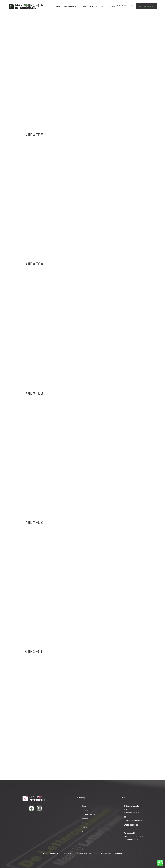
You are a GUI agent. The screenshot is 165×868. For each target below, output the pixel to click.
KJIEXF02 (34, 522)
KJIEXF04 (34, 264)
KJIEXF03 (34, 393)
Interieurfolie (71, 6)
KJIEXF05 (34, 135)
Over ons (100, 6)
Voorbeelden (87, 6)
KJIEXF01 (33, 652)
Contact (112, 6)
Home (58, 6)
